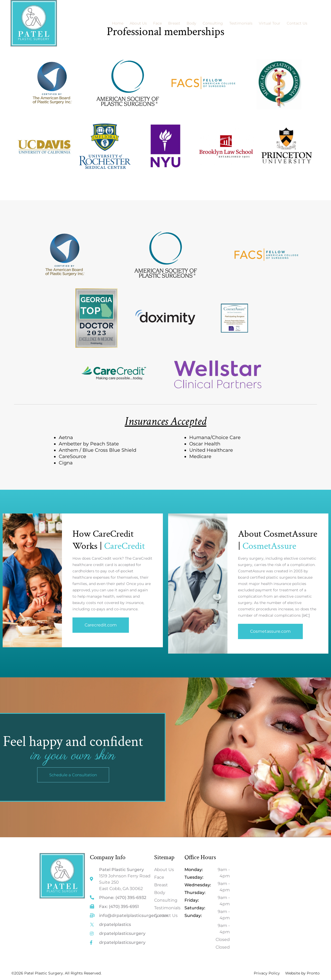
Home (118, 23)
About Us (138, 23)
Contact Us (297, 23)
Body (191, 23)
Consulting (213, 23)
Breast (174, 23)
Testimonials (241, 23)
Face (157, 23)
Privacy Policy (267, 973)
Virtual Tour (270, 23)
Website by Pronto (302, 973)
